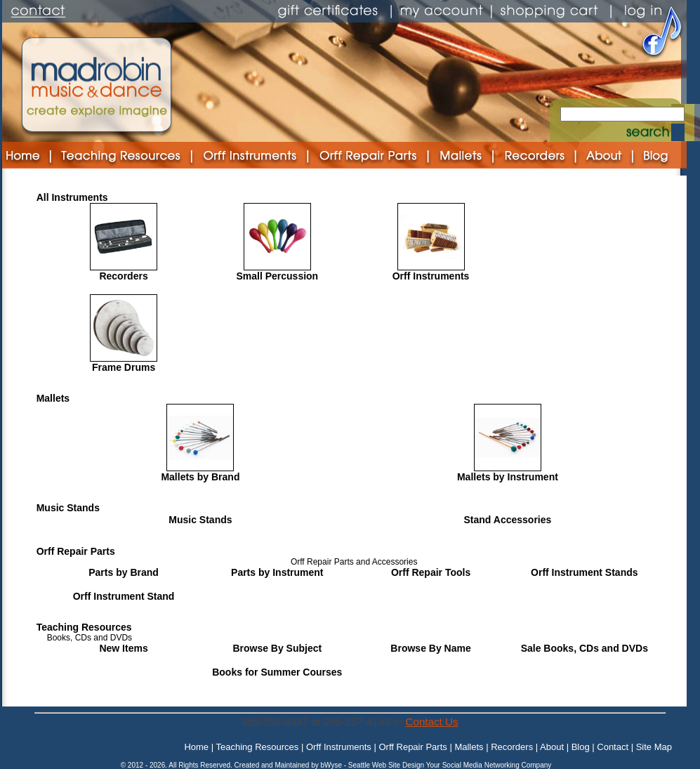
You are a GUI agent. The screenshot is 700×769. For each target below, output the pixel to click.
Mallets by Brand (200, 477)
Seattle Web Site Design (387, 765)
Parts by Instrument (277, 572)
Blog (581, 747)
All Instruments (72, 197)
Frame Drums (124, 367)
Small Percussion (277, 276)
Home (196, 747)
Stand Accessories (508, 520)
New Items (123, 648)
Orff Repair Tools (431, 572)
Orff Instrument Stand (124, 596)
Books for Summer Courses (277, 672)
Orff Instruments (431, 276)
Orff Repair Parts (76, 551)
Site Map (654, 747)
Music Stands (68, 508)
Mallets (53, 398)
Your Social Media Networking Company (489, 765)
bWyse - (334, 765)
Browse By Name (430, 648)
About (552, 747)
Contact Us (431, 722)
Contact (613, 747)
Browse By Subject (277, 648)
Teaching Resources (84, 627)
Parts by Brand (124, 572)
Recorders (123, 276)
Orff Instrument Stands (584, 572)
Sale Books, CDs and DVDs (585, 648)
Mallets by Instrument (508, 477)
